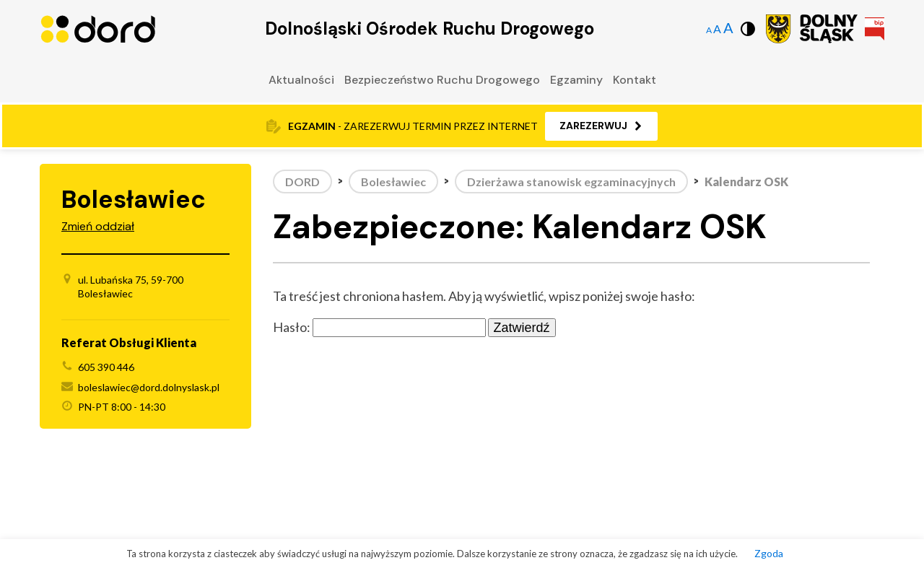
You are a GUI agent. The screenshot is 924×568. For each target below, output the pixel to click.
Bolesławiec (393, 182)
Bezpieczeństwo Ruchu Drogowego (442, 80)
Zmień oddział (98, 226)
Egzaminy (576, 80)
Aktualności (301, 80)
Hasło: (379, 327)
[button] (601, 126)
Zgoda (769, 553)
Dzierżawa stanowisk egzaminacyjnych (571, 182)
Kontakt (635, 80)
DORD (302, 182)
